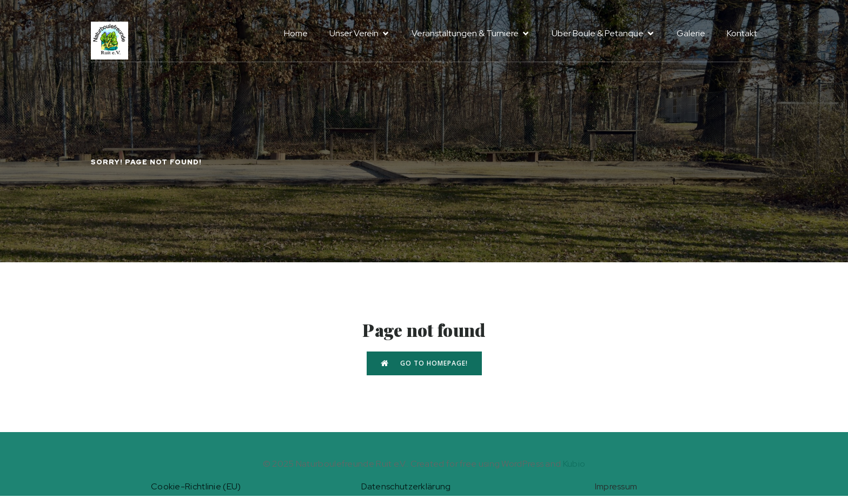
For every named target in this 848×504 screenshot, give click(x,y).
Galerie (691, 33)
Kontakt (742, 33)
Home (296, 33)
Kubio (574, 464)
